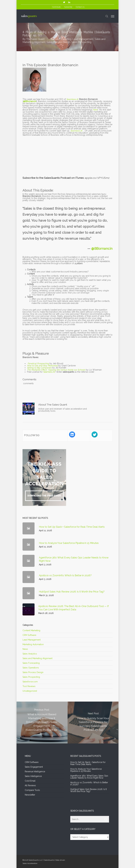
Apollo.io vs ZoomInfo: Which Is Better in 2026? (89, 784)
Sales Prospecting (81, 42)
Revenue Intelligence (35, 772)
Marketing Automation (33, 644)
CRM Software (29, 635)
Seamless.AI (49, 372)
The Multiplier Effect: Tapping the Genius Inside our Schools (56, 370)
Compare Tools (32, 790)
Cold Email (30, 781)
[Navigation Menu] (113, 16)
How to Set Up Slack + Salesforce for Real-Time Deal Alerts (88, 763)
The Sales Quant (35, 39)
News (25, 649)
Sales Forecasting (31, 663)
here (95, 110)
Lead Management (83, 39)
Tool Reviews (29, 686)
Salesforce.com (30, 682)
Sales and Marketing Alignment (37, 658)
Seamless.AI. (77, 131)
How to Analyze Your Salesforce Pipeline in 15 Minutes (86, 770)
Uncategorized (30, 691)
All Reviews (30, 785)
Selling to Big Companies (39, 368)
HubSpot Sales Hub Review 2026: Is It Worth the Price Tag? (88, 790)
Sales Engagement (34, 767)
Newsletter (30, 795)
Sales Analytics (30, 654)
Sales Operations (31, 668)
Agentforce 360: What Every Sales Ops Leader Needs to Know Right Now (89, 777)
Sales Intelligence (33, 776)
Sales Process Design (58, 42)
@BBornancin (30, 101)
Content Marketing (61, 39)
